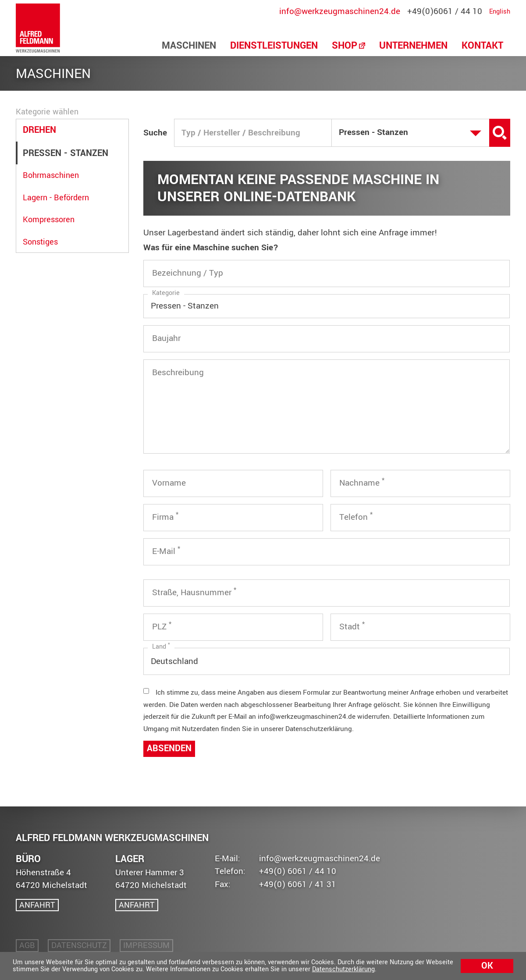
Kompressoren (49, 220)
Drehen (39, 130)
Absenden (169, 749)
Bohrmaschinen (51, 176)
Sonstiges (40, 242)
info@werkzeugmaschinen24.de (340, 12)
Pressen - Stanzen (66, 153)
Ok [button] (487, 966)
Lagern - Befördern (56, 198)
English (500, 12)
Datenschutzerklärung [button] (343, 969)
